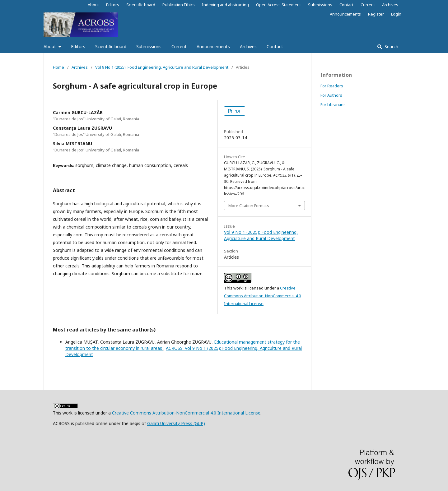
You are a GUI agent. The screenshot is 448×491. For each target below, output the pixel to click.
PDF (237, 111)
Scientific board (111, 46)
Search (391, 46)
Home (58, 67)
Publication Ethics (179, 5)
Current (179, 46)
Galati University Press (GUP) (176, 423)
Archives (248, 46)
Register (376, 14)
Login (396, 14)
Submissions (149, 46)
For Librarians (333, 104)
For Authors (331, 95)
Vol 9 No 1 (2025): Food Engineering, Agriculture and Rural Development (162, 67)
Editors (78, 46)
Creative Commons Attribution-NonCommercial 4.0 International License (262, 296)
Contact (275, 46)
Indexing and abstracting (225, 5)
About (50, 46)
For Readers (332, 86)
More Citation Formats (249, 206)
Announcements (213, 46)
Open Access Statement (278, 5)
